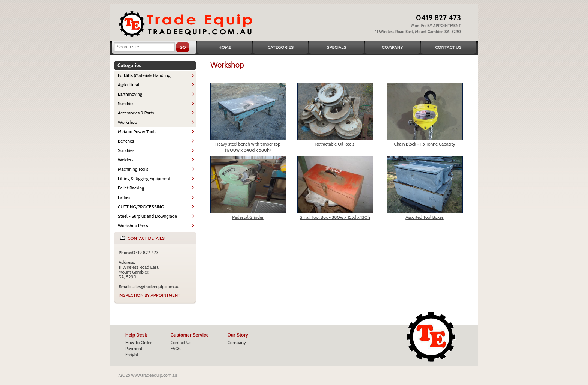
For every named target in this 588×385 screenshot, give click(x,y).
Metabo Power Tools (137, 132)
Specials (337, 47)
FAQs (175, 348)
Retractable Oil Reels (335, 144)
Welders (125, 160)
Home (225, 47)
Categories (281, 47)
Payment (134, 348)
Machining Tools (133, 169)
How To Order (138, 342)
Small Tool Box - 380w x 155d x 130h (335, 217)
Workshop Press (133, 225)
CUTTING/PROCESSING (141, 207)
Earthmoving (130, 94)
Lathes (124, 197)
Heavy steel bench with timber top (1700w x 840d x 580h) (248, 147)
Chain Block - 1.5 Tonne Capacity (425, 144)
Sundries (126, 103)
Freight (132, 354)
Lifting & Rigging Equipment (144, 178)
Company (392, 47)
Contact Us (448, 47)
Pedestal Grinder (248, 217)
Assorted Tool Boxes (424, 217)
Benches (126, 141)
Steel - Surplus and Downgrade (147, 216)
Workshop (127, 122)
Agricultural (128, 85)
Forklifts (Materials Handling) (145, 75)
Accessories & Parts (136, 113)
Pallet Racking (131, 188)
